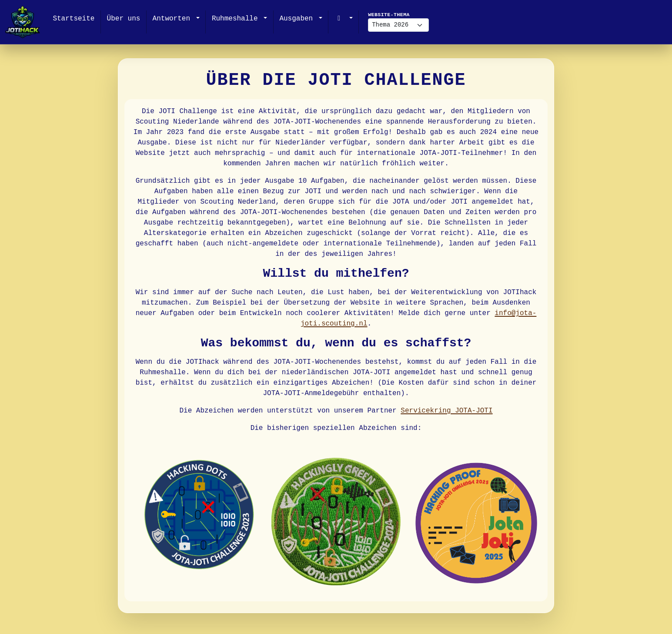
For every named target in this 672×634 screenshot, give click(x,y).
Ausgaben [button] (298, 19)
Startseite (74, 19)
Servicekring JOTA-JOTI (446, 411)
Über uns (124, 19)
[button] (343, 19)
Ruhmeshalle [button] (237, 19)
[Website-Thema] (398, 25)
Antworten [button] (174, 19)
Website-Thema (389, 15)
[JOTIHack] (23, 22)
